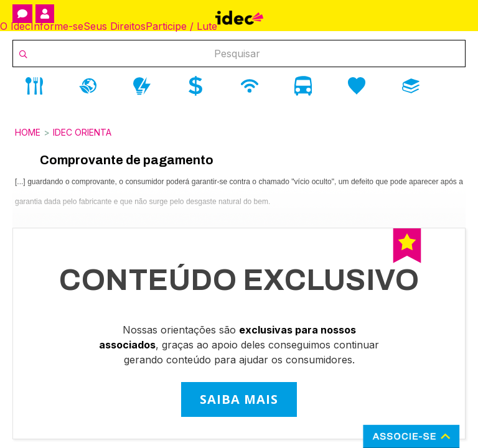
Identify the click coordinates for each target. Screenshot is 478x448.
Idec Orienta (82, 132)
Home (28, 132)
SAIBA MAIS (239, 399)
